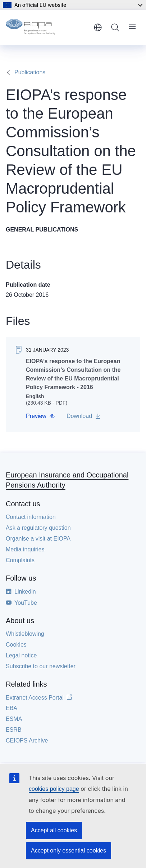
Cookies (16, 645)
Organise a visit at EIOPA (38, 539)
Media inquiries (25, 549)
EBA (12, 708)
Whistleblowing (25, 634)
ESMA (14, 719)
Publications (30, 72)
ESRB (14, 730)
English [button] (98, 27)
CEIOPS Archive (27, 741)
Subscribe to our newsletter (41, 666)
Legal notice (21, 655)
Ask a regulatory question (38, 528)
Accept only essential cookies (69, 851)
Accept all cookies (54, 830)
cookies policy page (54, 789)
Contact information (31, 517)
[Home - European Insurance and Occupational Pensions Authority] (47, 27)
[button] (40, 416)
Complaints (20, 560)
